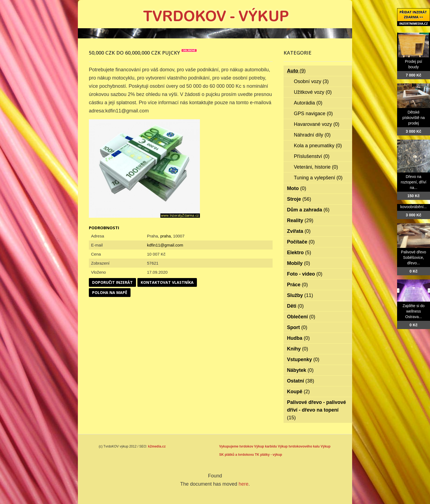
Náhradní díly (312, 135)
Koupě (299, 392)
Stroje (299, 199)
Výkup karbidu (266, 446)
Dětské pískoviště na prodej (414, 118)
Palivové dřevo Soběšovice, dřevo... (414, 257)
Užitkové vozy (313, 92)
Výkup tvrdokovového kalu (299, 446)
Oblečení (301, 317)
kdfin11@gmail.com (165, 245)
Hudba (299, 338)
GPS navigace (313, 114)
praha (165, 236)
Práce (298, 285)
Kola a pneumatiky (318, 146)
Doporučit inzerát (112, 282)
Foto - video (305, 274)
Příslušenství (312, 156)
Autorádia (308, 103)
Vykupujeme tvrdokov (236, 446)
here (244, 484)
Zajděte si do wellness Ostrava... (414, 311)
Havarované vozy (317, 124)
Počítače (301, 242)
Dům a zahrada (308, 210)
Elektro (299, 253)
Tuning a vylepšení (318, 178)
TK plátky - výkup (268, 455)
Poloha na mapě (110, 292)
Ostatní (301, 381)
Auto (296, 71)
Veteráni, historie (316, 167)
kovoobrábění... (414, 207)
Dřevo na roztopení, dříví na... (413, 182)
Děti (295, 306)
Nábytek (300, 370)
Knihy (298, 349)
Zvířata (299, 231)
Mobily (299, 263)
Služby (300, 295)
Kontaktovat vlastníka (167, 282)
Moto (297, 188)
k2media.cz (157, 446)
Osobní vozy (311, 81)
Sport (297, 327)
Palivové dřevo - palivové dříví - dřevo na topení (317, 410)
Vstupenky (303, 359)
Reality (300, 220)
